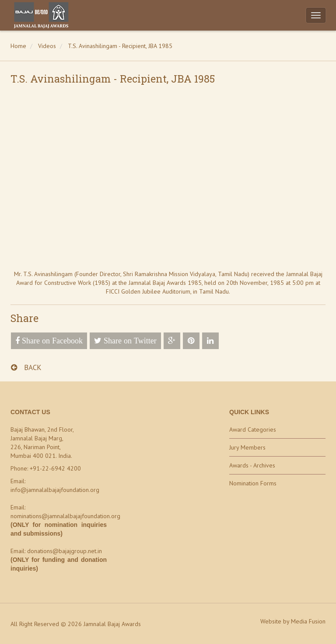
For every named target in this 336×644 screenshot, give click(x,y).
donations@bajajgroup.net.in (65, 551)
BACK (26, 367)
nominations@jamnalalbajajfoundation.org (65, 516)
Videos (47, 46)
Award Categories (253, 429)
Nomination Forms (253, 483)
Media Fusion (308, 621)
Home (18, 46)
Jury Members (247, 447)
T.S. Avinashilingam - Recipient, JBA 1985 (120, 46)
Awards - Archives (252, 465)
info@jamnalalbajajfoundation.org (55, 490)
